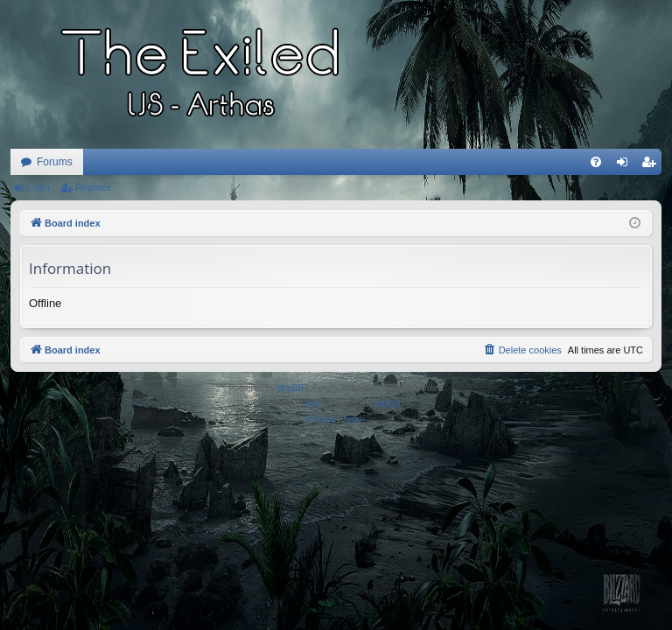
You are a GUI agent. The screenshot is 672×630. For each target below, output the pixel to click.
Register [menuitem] (652, 165)
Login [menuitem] (626, 165)
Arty (313, 404)
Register (93, 187)
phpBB (290, 388)
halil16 (388, 404)
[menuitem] (596, 162)
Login (38, 187)
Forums (55, 162)
